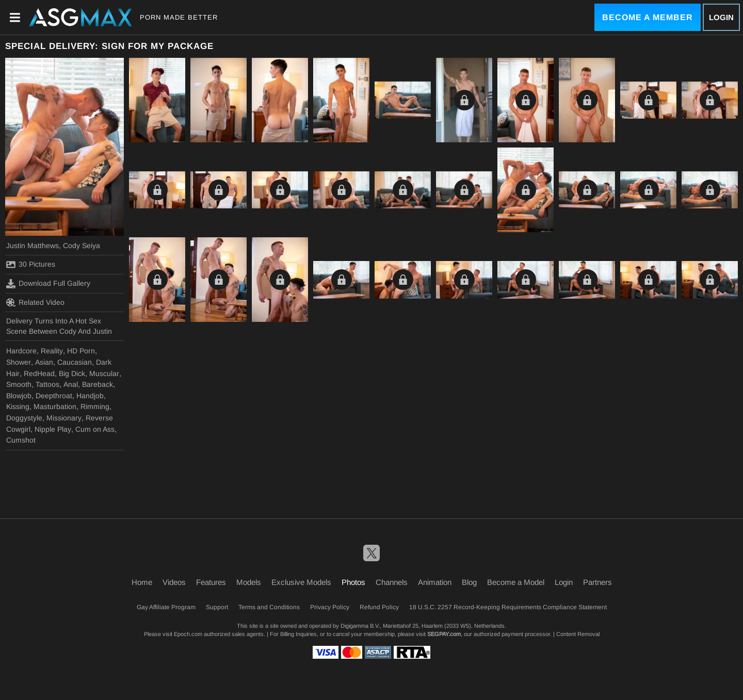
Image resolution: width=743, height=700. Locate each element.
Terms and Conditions (269, 607)
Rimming (95, 406)
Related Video (35, 302)
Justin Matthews (33, 246)
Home (142, 582)
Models (249, 582)
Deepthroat (54, 396)
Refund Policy (379, 607)
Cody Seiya (82, 246)
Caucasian (75, 362)
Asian (44, 362)
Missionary (64, 418)
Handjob (90, 396)
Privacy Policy (330, 607)
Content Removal (578, 634)
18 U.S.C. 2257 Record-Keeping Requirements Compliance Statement (508, 607)
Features (211, 582)
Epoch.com (188, 634)
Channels (392, 582)
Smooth (19, 384)
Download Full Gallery (48, 284)
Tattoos (47, 384)
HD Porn (81, 351)
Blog (469, 582)
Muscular (104, 373)
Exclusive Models (301, 582)
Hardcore (21, 351)
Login (721, 17)
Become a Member (648, 17)
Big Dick (72, 373)
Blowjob (19, 396)
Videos (174, 582)
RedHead (39, 373)
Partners (597, 582)
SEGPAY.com (444, 634)
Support (217, 607)
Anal (71, 384)
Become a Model (516, 582)
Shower (19, 362)
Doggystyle (24, 418)
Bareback (98, 384)
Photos (353, 582)
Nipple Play (53, 429)
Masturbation (55, 406)
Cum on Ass (95, 429)
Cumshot (21, 440)
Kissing (18, 406)
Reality (52, 351)
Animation (435, 582)
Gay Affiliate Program (166, 607)
